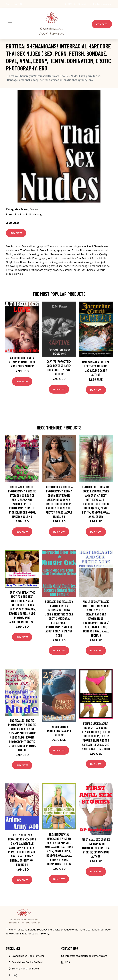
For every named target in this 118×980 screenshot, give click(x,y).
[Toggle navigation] (10, 24)
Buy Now (16, 233)
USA (70, 4)
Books (25, 209)
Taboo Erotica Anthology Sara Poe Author (59, 731)
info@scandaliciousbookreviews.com (92, 4)
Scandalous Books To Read (27, 962)
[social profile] (21, 4)
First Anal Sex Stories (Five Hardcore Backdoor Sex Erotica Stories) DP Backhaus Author (96, 848)
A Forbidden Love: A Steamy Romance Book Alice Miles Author (22, 362)
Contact (102, 24)
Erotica (34, 209)
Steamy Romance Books (26, 969)
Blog (15, 975)
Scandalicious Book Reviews (28, 956)
